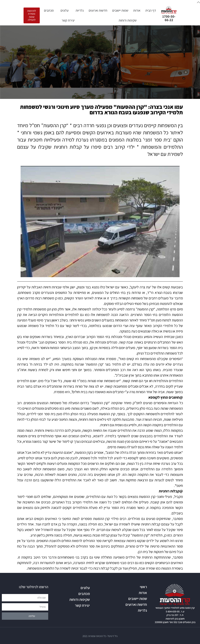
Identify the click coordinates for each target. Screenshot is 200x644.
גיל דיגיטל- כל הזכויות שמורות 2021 (100, 636)
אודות (137, 10)
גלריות (79, 10)
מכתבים (48, 10)
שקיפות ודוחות (128, 20)
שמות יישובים (120, 10)
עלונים (64, 10)
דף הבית (151, 10)
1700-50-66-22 (169, 18)
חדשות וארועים (98, 10)
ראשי (143, 587)
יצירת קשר (68, 20)
